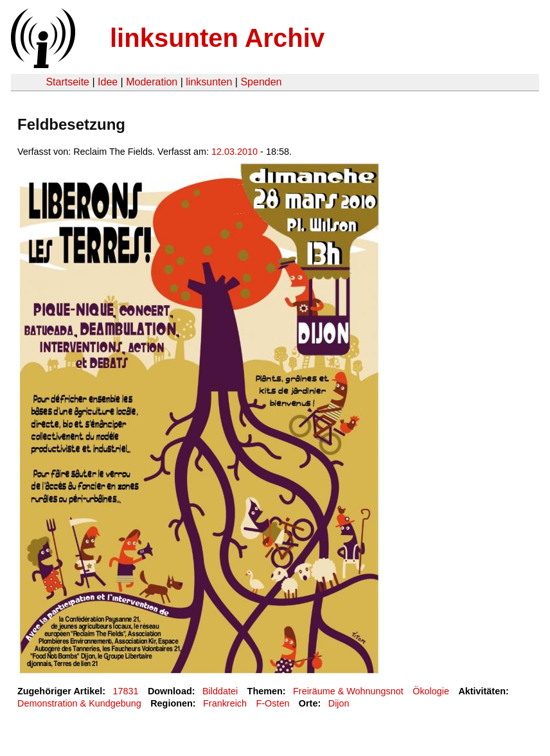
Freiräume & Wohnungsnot (348, 691)
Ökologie (431, 691)
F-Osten (272, 703)
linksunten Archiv (217, 38)
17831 (126, 691)
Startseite (67, 82)
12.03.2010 (235, 152)
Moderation (152, 82)
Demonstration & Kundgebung (79, 703)
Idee (108, 82)
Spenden (261, 82)
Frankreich (225, 703)
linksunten (209, 82)
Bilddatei (220, 691)
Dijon (339, 703)
